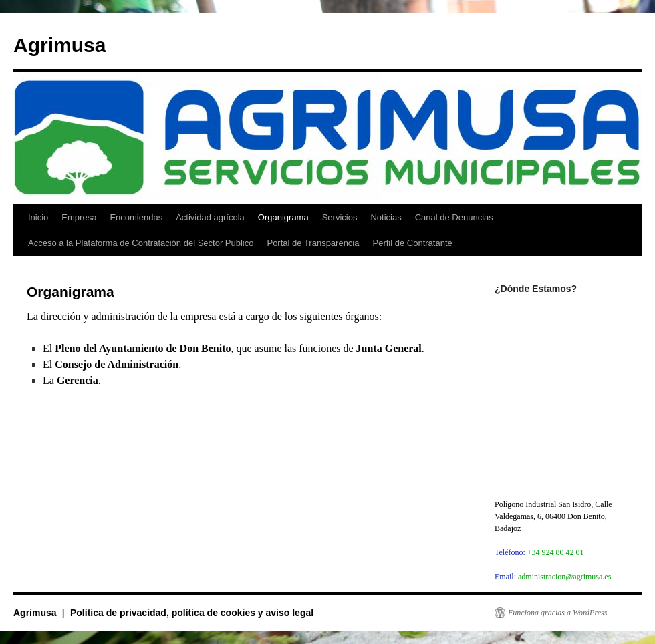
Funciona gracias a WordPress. (558, 613)
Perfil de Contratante (413, 243)
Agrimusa (59, 45)
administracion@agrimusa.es (564, 577)
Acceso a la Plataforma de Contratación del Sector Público (141, 243)
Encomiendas (136, 217)
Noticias (386, 217)
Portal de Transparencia (313, 243)
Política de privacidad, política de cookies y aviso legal (192, 613)
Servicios (340, 217)
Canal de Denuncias (454, 217)
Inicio (38, 217)
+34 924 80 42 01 (556, 552)
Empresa (79, 217)
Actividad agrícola (210, 217)
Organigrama (283, 217)
